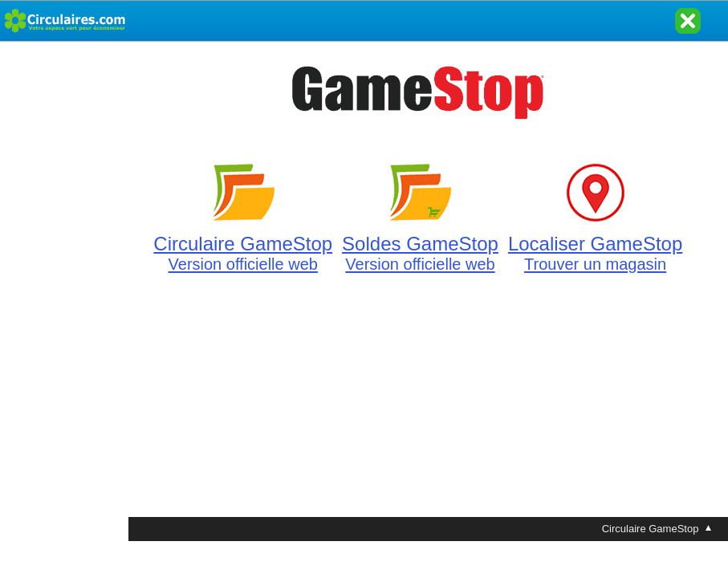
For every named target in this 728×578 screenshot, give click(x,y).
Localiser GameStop (595, 244)
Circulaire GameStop (243, 244)
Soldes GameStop (420, 244)
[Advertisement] (64, 283)
